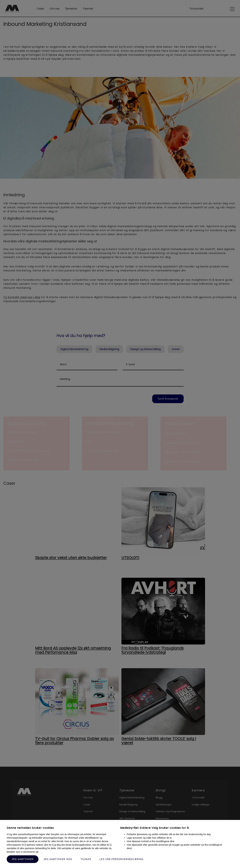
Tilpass (86, 859)
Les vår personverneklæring (122, 859)
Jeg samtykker (23, 859)
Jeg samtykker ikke (58, 859)
